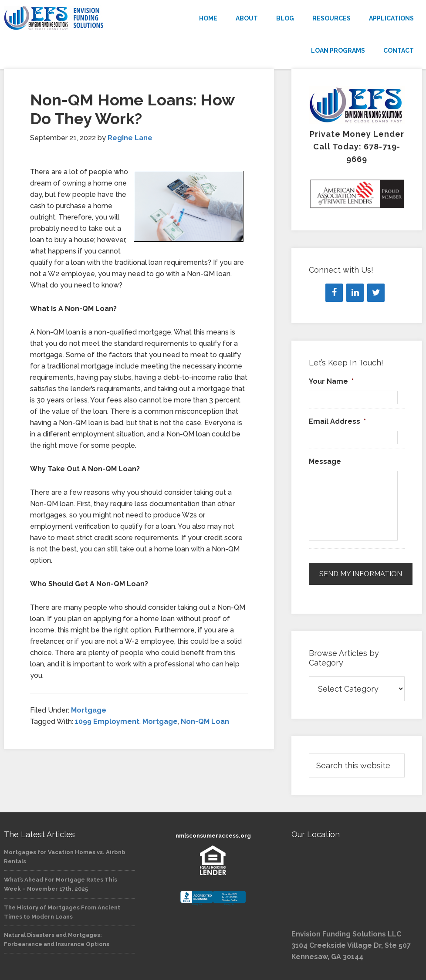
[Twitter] (376, 293)
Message (325, 461)
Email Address (337, 421)
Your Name (331, 381)
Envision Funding (69, 18)
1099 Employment (107, 721)
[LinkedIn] (355, 293)
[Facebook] (334, 293)
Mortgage (89, 710)
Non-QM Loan (205, 721)
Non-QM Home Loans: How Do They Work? (132, 109)
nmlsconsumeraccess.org (213, 836)
